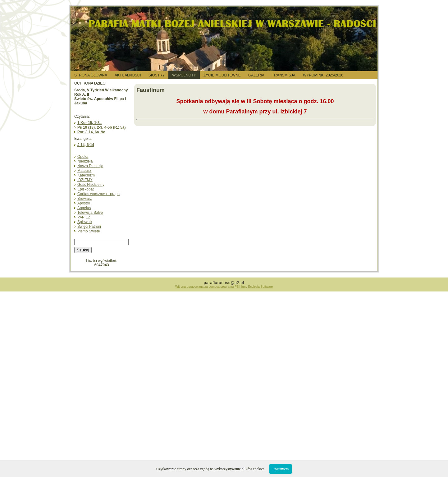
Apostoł (84, 203)
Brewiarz (85, 199)
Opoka (83, 157)
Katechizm (86, 175)
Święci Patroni (89, 227)
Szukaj (83, 250)
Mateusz (84, 171)
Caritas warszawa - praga (98, 194)
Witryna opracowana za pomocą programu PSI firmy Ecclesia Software (224, 287)
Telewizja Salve (90, 213)
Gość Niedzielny (91, 185)
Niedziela (85, 161)
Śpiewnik (85, 222)
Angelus (84, 208)
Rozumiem (281, 469)
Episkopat (86, 189)
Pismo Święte (89, 231)
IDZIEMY (85, 180)
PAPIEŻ (84, 217)
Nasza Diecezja (90, 166)
